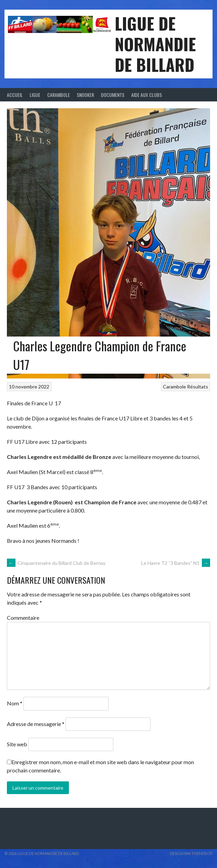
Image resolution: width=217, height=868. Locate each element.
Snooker (85, 95)
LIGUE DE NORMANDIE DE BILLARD (155, 44)
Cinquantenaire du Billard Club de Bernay (56, 563)
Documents (113, 95)
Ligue (35, 95)
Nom (15, 703)
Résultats (198, 387)
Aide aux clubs (147, 95)
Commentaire (23, 618)
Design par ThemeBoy (191, 853)
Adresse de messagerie (36, 724)
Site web (17, 744)
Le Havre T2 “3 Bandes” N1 (176, 563)
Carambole (59, 95)
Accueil (15, 95)
